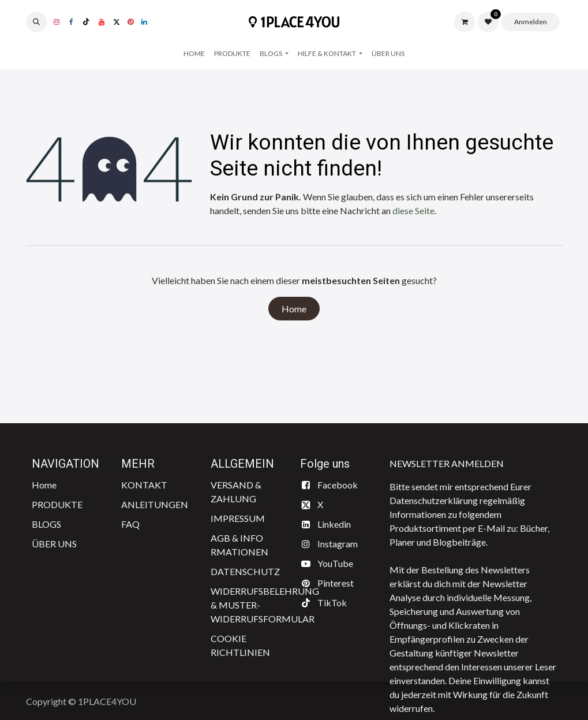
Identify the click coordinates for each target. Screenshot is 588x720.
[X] (117, 22)
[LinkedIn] (144, 22)
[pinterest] (130, 22)
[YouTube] (102, 22)
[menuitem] (194, 54)
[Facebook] (72, 22)
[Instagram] (57, 22)
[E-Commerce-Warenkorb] (465, 22)
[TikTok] (87, 22)
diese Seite (413, 210)
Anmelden (531, 22)
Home (294, 309)
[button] (36, 22)
